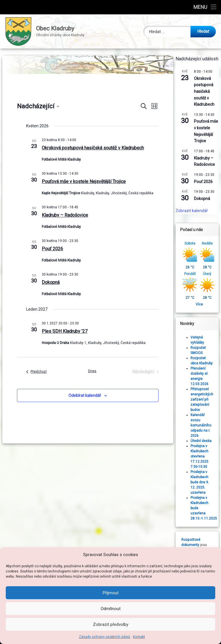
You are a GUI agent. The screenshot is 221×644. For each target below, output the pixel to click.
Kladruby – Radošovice (65, 215)
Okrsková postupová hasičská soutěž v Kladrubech (93, 148)
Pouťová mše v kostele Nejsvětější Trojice (84, 181)
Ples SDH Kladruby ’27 (65, 331)
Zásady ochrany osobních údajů (104, 637)
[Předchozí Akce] (36, 372)
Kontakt (139, 637)
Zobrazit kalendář (192, 211)
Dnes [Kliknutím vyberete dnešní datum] (92, 371)
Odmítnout (111, 609)
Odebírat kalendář (85, 395)
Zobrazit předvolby (111, 624)
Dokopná (51, 282)
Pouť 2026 (52, 249)
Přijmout (111, 593)
